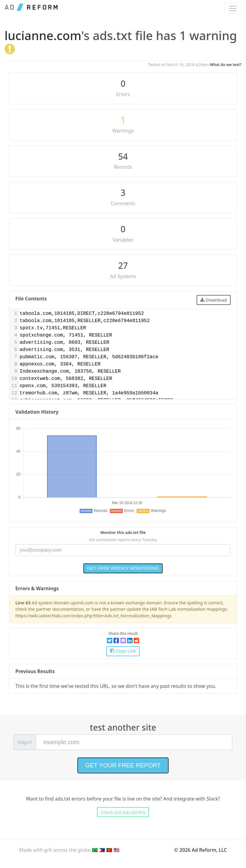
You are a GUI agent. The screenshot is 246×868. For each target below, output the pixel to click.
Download (213, 300)
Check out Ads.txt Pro (123, 812)
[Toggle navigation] (233, 8)
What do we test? (226, 64)
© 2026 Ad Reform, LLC (201, 850)
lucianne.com (43, 35)
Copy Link (123, 651)
